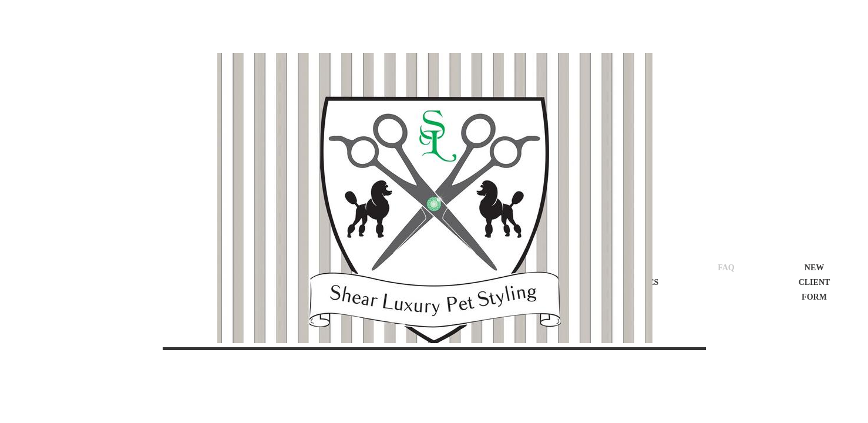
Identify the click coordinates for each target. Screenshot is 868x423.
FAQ (726, 268)
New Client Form (815, 282)
